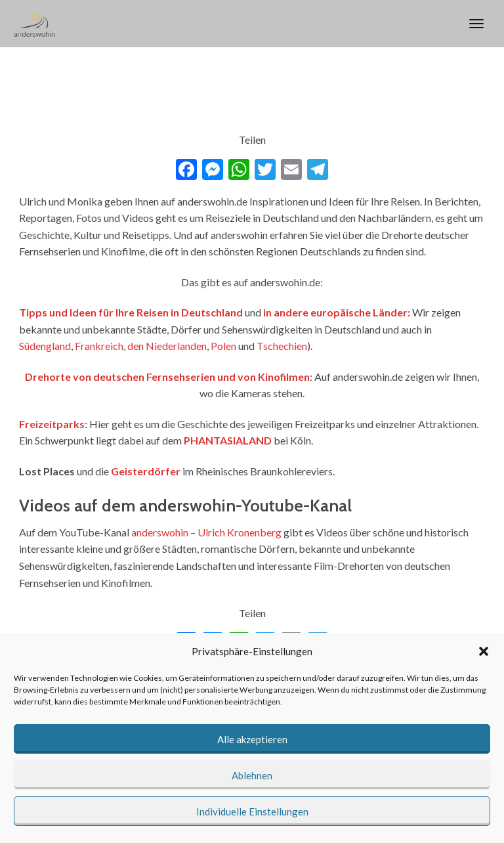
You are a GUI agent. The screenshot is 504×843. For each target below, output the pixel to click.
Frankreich (99, 346)
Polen (223, 346)
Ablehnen (252, 775)
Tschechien (282, 346)
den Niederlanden (167, 346)
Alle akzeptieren (252, 739)
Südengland (45, 346)
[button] (484, 651)
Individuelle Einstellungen (252, 811)
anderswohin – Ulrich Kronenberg (206, 532)
